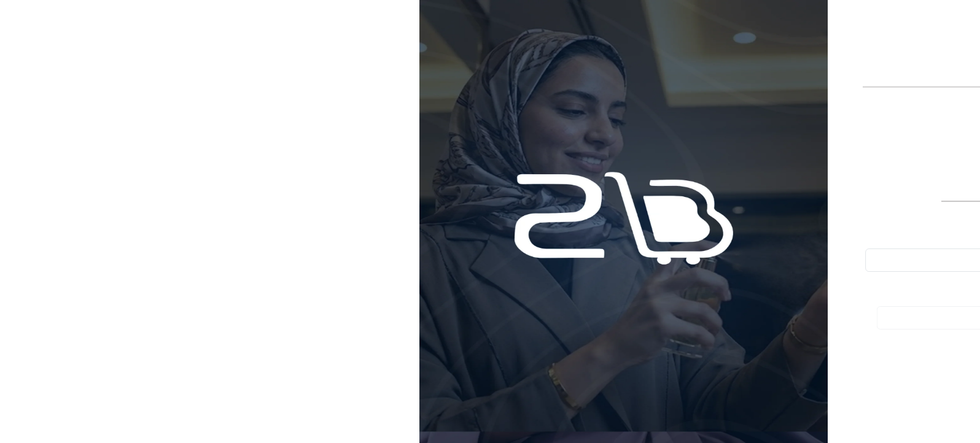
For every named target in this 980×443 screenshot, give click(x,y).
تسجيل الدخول (846, 188)
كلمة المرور (931, 289)
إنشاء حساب (648, 188)
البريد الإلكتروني (915, 231)
